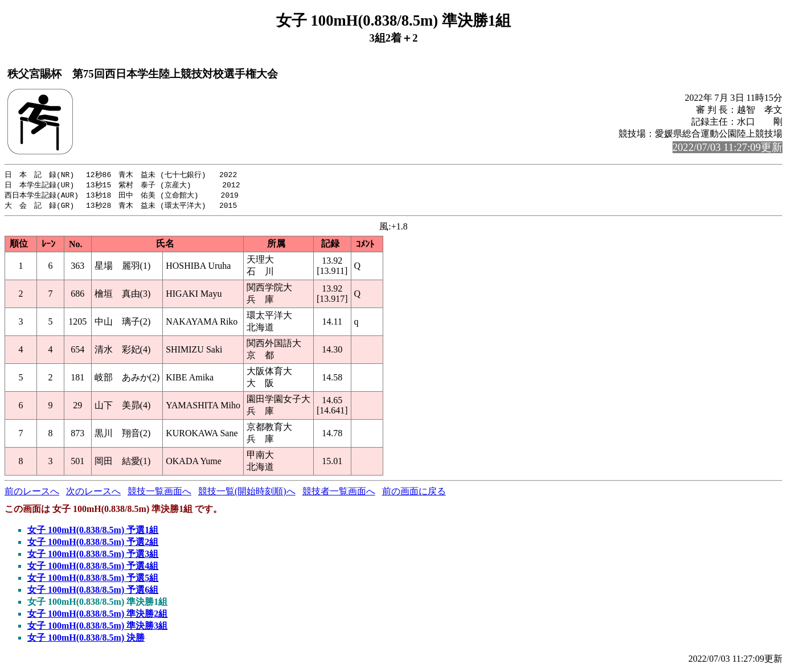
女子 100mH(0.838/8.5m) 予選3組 (93, 556)
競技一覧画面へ (159, 493)
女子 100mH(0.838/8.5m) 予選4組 (93, 568)
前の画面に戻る (414, 493)
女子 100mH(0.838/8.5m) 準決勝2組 (97, 616)
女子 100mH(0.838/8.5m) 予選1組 (93, 532)
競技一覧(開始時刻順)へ (247, 493)
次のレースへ (93, 493)
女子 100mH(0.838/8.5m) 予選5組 (93, 580)
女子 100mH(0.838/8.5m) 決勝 (86, 640)
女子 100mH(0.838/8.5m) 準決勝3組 (97, 628)
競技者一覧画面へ (339, 493)
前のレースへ (32, 493)
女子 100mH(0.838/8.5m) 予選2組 (93, 544)
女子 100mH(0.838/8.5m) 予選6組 (93, 592)
